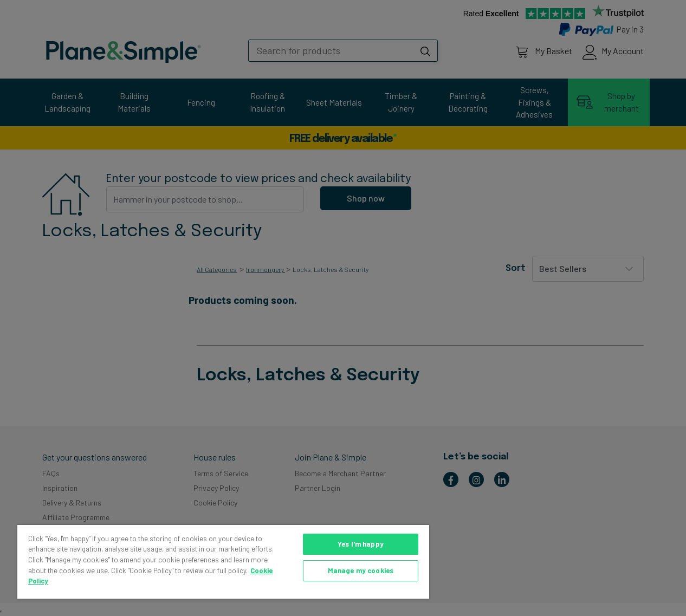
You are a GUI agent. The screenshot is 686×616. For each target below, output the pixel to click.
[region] (223, 562)
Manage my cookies (361, 570)
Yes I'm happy (361, 544)
